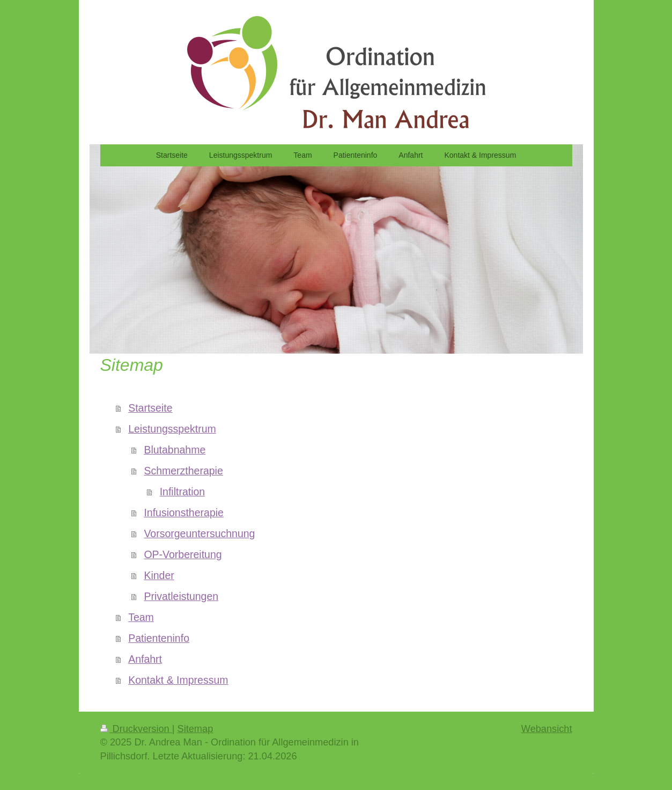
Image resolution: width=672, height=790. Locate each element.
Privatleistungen (181, 596)
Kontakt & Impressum (178, 680)
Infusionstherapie (184, 513)
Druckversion (136, 729)
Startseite (150, 408)
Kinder (159, 575)
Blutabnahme (175, 450)
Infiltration (183, 492)
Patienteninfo (159, 638)
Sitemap (195, 729)
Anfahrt (145, 659)
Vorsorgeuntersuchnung (199, 533)
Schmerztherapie (183, 471)
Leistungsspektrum (172, 429)
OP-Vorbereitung (183, 554)
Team (141, 617)
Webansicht (547, 729)
